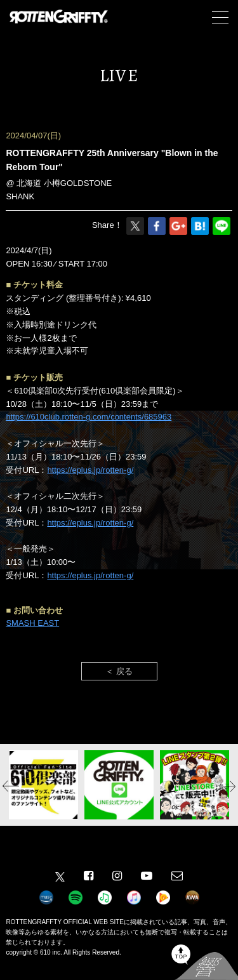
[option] (43, 785)
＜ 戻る (119, 671)
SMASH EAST (32, 623)
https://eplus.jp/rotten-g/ (90, 470)
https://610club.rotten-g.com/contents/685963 (89, 417)
